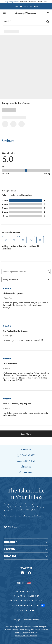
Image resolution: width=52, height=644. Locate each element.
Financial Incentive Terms (32, 516)
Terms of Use (20, 510)
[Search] (47, 21)
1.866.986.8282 (21, 633)
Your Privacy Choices (26, 606)
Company (10, 549)
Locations (10, 556)
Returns (26, 467)
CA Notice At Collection (26, 601)
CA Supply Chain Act (26, 596)
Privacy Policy (32, 510)
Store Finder (26, 473)
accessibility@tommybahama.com (26, 636)
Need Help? (10, 542)
